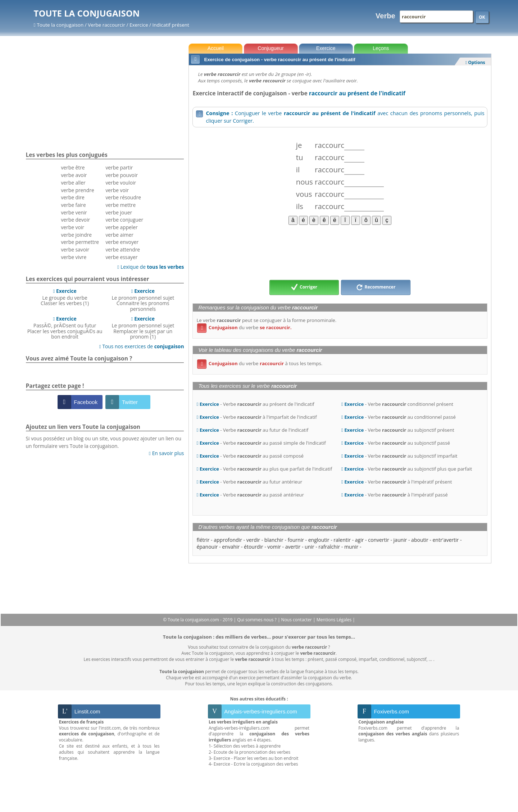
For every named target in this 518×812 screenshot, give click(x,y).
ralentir (342, 540)
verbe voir (72, 227)
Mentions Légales (335, 620)
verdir (253, 540)
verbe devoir (75, 220)
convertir (379, 540)
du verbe (244, 327)
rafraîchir (329, 547)
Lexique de (151, 267)
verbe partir (119, 167)
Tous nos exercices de (142, 346)
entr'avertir (446, 540)
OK (482, 17)
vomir (274, 547)
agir (360, 540)
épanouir (207, 547)
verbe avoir (74, 175)
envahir (231, 547)
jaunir (400, 540)
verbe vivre (74, 257)
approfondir (228, 540)
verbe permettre (80, 242)
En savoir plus (166, 453)
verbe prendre (77, 190)
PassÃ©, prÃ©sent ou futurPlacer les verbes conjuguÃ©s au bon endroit (65, 328)
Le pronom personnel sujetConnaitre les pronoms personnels (143, 300)
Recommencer (376, 287)
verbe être (73, 167)
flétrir (203, 540)
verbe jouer (119, 212)
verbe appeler (121, 227)
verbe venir (74, 212)
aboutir (420, 540)
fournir (296, 540)
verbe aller (73, 183)
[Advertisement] (340, 252)
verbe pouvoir (122, 175)
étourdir (253, 547)
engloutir (319, 540)
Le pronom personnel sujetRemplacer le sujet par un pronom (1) (143, 328)
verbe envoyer (122, 242)
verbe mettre (121, 205)
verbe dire (72, 197)
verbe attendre (123, 250)
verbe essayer (121, 257)
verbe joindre (76, 235)
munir (351, 547)
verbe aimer (119, 235)
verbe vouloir (121, 183)
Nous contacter (297, 620)
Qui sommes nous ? (257, 620)
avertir (293, 547)
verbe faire (73, 205)
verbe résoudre (123, 197)
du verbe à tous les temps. (260, 363)
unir (309, 547)
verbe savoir (75, 250)
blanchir (274, 540)
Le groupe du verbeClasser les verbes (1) (65, 297)
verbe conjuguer (124, 220)
